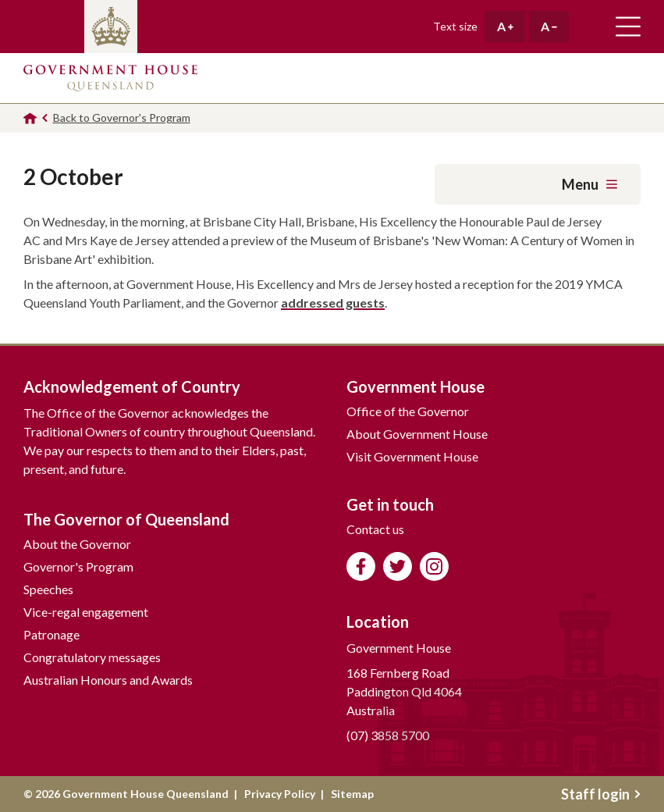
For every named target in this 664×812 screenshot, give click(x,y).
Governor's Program (78, 566)
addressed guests (333, 303)
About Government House (417, 434)
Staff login (601, 794)
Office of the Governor (408, 411)
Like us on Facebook (361, 566)
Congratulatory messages (92, 657)
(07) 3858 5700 (388, 735)
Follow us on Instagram (434, 566)
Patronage (51, 634)
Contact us (375, 529)
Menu (589, 184)
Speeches (48, 589)
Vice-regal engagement (86, 612)
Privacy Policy (280, 794)
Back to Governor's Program (122, 118)
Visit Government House (412, 456)
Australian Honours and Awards (108, 680)
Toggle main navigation (628, 27)
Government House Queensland (110, 78)
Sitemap (352, 794)
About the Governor (77, 544)
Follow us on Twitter (398, 566)
